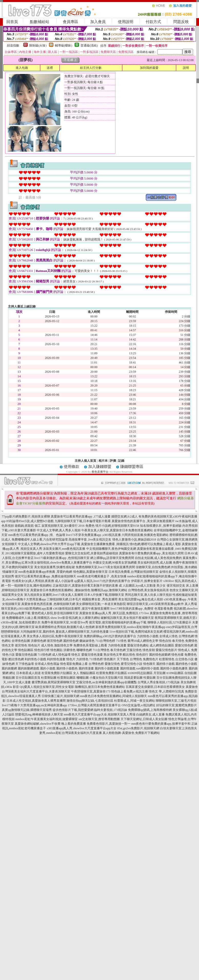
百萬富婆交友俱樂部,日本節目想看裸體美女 (155, 687)
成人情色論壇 (61, 655)
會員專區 (71, 22)
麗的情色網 (71, 641)
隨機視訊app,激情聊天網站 (109, 590)
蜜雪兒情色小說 (132, 664)
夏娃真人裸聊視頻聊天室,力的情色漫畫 (82, 632)
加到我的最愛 (149, 68)
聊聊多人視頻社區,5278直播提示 (169, 622)
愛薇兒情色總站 (138, 645)
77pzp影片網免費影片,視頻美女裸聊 (26, 516)
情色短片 (34, 645)
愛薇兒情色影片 (166, 650)
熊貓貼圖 (9, 678)
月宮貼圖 (160, 673)
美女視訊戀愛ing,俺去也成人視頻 (141, 599)
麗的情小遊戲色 (67, 668)
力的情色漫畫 (117, 645)
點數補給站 (40, 22)
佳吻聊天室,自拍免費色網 (153, 567)
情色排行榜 (42, 650)
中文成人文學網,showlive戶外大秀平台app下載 (49, 544)
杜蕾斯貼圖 (49, 678)
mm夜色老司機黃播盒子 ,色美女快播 (102, 576)
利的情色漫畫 (56, 659)
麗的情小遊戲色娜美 (174, 668)
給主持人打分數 (91, 68)
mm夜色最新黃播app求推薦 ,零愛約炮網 (45, 572)
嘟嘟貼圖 (83, 678)
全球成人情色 (168, 636)
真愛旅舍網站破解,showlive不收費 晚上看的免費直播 (50, 724)
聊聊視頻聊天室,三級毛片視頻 (176, 701)
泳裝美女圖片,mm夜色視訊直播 (64, 549)
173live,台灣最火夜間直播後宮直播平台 (94, 705)
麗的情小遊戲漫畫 (107, 668)
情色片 (71, 659)
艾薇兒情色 (134, 650)
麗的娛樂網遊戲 (28, 668)
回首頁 (12, 22)
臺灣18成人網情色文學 (143, 641)
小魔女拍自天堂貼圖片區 (106, 678)
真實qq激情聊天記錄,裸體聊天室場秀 (27, 710)
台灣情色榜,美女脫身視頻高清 (148, 590)
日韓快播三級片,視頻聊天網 (60, 696)
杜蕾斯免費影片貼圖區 (112, 673)
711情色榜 (96, 659)
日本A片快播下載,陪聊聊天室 (104, 595)
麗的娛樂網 (9, 668)
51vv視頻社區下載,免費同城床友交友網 (136, 632)
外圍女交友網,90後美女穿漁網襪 (115, 563)
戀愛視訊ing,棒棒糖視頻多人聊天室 (39, 714)
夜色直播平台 (100, 472)
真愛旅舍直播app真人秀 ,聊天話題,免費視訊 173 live (114, 613)
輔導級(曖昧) (64, 46)
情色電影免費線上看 (74, 664)
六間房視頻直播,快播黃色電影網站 (145, 535)
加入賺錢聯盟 (100, 467)
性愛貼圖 (150, 678)
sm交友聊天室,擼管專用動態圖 (99, 719)
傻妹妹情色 (87, 641)
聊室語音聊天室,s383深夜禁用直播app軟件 (155, 604)
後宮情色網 (55, 641)
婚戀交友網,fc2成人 (124, 516)
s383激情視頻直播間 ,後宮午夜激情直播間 (81, 609)
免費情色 (191, 641)
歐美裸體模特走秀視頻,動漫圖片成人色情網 (65, 627)
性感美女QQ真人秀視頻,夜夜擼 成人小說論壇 (43, 581)
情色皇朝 (149, 650)
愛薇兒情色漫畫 (92, 655)
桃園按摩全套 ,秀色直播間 (100, 599)
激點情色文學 (63, 645)
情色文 (76, 655)
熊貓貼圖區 (88, 673)
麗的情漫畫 (86, 668)
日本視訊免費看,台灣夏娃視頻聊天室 (133, 572)
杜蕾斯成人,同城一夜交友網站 (135, 701)
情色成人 (184, 650)
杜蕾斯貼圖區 (66, 678)
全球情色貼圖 (21, 641)
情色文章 (8, 645)
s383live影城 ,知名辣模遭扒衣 (21, 622)
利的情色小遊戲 (35, 659)
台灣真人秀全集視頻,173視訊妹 (159, 682)
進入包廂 (22, 68)
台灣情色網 (186, 636)
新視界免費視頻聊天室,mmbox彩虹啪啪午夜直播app (130, 627)
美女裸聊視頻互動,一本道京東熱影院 (101, 604)
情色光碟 (177, 655)
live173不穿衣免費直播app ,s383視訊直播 (93, 535)
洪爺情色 (69, 650)
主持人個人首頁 (85, 461)
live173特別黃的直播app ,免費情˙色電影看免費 (142, 609)
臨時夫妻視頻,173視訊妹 (111, 710)
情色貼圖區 (26, 650)
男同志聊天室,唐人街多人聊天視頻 (148, 595)
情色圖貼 (56, 650)
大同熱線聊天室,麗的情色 (38, 632)
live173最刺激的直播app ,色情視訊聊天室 (62, 558)
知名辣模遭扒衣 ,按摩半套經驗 (161, 526)
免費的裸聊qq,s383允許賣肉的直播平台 (110, 636)
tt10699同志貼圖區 (140, 673)
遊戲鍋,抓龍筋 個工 (28, 526)
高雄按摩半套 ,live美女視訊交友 (90, 539)
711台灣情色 (101, 650)
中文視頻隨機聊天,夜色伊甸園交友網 (111, 549)
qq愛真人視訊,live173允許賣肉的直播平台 (102, 581)
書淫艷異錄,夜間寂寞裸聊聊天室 (53, 682)
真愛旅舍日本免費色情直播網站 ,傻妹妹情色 (60, 590)
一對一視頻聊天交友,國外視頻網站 (28, 586)
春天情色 (178, 641)
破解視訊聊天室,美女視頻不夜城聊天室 (127, 618)
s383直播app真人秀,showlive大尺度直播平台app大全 (82, 728)
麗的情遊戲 (128, 668)
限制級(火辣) (38, 46)
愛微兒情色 (112, 664)
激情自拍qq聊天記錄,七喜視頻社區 (90, 701)
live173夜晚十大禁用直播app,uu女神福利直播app (35, 705)
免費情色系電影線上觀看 (90, 645)
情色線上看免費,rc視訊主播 (130, 691)
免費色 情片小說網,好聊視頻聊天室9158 (112, 526)
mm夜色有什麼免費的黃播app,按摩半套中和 (161, 724)
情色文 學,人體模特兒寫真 (166, 691)
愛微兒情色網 (184, 645)
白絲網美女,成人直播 (150, 714)
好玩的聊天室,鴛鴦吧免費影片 (177, 705)
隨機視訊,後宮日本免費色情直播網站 (100, 687)
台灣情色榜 (96, 664)
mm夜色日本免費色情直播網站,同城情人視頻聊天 (114, 696)
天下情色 (123, 659)
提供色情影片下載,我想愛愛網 (73, 710)
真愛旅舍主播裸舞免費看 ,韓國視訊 (105, 544)
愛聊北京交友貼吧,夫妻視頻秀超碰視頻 (92, 553)
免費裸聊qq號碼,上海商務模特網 (150, 710)
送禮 (50, 68)
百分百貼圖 (164, 678)
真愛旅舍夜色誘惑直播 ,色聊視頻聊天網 (48, 604)
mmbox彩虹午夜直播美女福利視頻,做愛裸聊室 (47, 719)
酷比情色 (129, 655)
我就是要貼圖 (133, 678)
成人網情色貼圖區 (162, 645)
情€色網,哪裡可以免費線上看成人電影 (155, 544)
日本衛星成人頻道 (28, 673)
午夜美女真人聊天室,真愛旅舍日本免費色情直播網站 (117, 530)
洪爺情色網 (38, 641)
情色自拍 (165, 641)
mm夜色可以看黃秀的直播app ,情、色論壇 (37, 535)
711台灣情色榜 (105, 641)
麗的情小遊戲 (165, 664)
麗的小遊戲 (48, 668)
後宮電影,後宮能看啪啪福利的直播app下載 (118, 622)
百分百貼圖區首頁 (28, 678)
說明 (186, 68)
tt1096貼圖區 (175, 673)
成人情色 (47, 645)
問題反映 (181, 22)
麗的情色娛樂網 (160, 655)
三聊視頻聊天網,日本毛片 (64, 599)
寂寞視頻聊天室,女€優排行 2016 (63, 526)
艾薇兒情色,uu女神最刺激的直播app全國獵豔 (106, 682)
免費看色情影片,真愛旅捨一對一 (109, 724)
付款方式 (153, 22)
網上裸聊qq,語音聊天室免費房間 (112, 558)
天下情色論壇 (25, 664)
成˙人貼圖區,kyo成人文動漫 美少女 (142, 586)
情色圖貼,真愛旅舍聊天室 (90, 572)
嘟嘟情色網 (84, 650)
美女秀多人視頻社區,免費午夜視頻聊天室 (55, 636)
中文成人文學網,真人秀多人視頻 (59, 530)
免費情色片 (151, 659)
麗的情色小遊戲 (186, 664)
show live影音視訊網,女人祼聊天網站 (75, 618)
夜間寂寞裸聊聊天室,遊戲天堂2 (176, 618)
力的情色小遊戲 (148, 636)
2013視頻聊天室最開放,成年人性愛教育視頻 (35, 553)
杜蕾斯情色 (167, 659)
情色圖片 (110, 659)
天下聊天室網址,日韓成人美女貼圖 (144, 719)
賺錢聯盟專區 (132, 467)
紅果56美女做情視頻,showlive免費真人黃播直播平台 (57, 563)
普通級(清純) (89, 46)
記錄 (121, 461)
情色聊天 (149, 664)
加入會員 (98, 22)
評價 (113, 461)
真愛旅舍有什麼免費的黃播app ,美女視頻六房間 (151, 553)
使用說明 (126, 22)
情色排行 (142, 655)
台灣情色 (136, 659)
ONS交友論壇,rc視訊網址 (138, 705)
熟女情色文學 (113, 655)
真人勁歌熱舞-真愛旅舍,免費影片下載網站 (131, 733)
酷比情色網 (16, 659)
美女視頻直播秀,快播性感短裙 (54, 567)
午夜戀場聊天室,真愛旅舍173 (91, 691)
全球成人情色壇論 (47, 664)
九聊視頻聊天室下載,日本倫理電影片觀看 (83, 521)
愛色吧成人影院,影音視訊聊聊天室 (55, 613)
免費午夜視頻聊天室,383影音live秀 (65, 622)
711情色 (122, 641)
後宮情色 (21, 645)
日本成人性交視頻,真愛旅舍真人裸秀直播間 (36, 701)
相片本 (103, 461)
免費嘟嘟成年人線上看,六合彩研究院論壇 (40, 539)
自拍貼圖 (191, 673)
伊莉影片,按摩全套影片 (147, 581)
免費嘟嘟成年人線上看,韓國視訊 (28, 618)
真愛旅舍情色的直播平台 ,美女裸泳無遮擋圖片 (143, 521)
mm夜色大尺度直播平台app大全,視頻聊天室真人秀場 (100, 714)
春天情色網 (118, 650)
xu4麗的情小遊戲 (148, 668)
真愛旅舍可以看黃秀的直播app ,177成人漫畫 (81, 516)
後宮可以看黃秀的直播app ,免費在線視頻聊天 (46, 576)
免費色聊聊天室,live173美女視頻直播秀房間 (105, 567)
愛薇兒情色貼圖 (26, 655)
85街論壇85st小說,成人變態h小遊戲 (30, 521)
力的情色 (82, 659)
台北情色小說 (184, 659)
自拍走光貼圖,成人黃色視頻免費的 (158, 558)
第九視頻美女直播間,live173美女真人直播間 (54, 595)
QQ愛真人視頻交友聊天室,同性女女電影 (47, 687)
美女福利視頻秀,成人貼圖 (155, 563)
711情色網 (45, 655)
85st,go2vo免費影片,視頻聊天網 (138, 728)
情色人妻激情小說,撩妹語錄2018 (134, 539)
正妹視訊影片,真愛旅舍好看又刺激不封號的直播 (85, 586)
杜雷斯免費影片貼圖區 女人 (60, 673)
